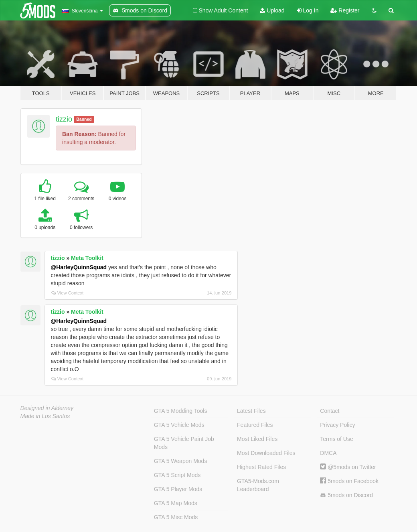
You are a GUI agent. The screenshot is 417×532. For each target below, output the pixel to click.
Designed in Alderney (47, 408)
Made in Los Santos (45, 416)
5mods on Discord (346, 495)
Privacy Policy (337, 425)
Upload (272, 10)
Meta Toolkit (87, 258)
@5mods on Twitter (348, 467)
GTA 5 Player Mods (178, 489)
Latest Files (251, 411)
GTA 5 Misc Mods (176, 517)
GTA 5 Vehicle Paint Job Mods (184, 443)
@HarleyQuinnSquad (79, 267)
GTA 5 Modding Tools (181, 411)
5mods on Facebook (349, 481)
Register (345, 10)
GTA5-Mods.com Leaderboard (258, 485)
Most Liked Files (257, 439)
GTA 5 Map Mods (176, 503)
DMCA (328, 453)
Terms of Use (336, 439)
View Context (68, 293)
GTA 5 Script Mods (177, 475)
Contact (330, 411)
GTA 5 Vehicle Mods (179, 425)
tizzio (64, 119)
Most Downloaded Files (266, 453)
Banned (84, 119)
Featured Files (255, 425)
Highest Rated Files (261, 467)
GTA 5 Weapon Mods (181, 461)
